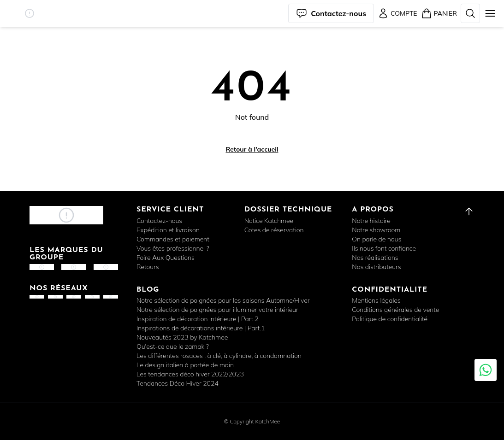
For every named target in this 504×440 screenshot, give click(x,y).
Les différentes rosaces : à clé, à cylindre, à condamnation (219, 356)
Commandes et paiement (173, 239)
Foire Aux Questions (166, 258)
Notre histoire (371, 221)
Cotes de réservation (274, 230)
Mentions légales (376, 300)
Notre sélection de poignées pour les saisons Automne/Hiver (223, 300)
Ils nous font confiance (384, 248)
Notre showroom (376, 230)
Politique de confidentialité (390, 319)
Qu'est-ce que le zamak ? (173, 346)
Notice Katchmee (269, 221)
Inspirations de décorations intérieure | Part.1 (201, 328)
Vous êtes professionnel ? (173, 248)
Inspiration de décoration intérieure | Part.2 (198, 319)
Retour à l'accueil (252, 149)
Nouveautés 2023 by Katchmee (182, 337)
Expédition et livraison (168, 230)
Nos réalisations (375, 258)
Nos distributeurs (376, 267)
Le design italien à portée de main (185, 365)
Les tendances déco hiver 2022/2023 (190, 374)
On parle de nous (377, 239)
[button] (30, 13)
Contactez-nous (159, 221)
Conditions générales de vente (395, 310)
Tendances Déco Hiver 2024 (178, 383)
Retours (148, 267)
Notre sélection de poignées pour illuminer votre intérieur (217, 310)
